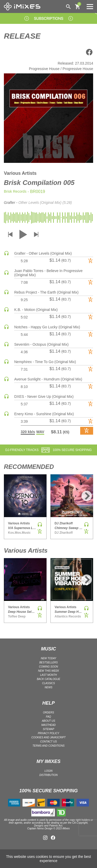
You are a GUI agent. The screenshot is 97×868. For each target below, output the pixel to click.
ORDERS (48, 713)
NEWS (49, 687)
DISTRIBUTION (48, 775)
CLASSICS (48, 683)
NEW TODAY (49, 658)
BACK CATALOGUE (48, 679)
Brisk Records (15, 191)
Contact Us (48, 742)
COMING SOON (48, 667)
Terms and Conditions (48, 746)
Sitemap (49, 729)
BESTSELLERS (48, 662)
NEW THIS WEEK (48, 671)
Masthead (49, 725)
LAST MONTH (48, 675)
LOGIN (48, 771)
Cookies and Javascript (48, 737)
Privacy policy (48, 733)
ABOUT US (48, 721)
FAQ (49, 717)
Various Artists (20, 173)
